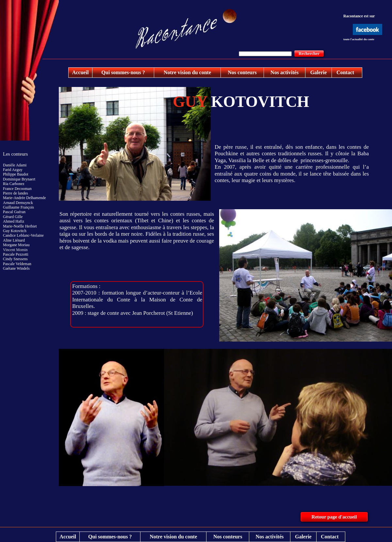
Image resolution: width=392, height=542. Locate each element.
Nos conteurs (242, 72)
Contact (345, 72)
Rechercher (309, 53)
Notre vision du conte (187, 72)
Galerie (319, 72)
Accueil (81, 72)
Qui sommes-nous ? (123, 72)
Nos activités (285, 72)
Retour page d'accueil (334, 517)
